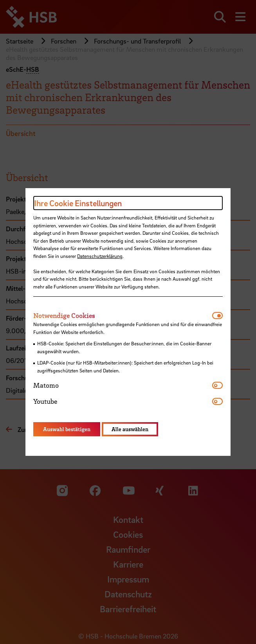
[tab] (123, 316)
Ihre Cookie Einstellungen (78, 203)
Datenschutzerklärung (100, 256)
